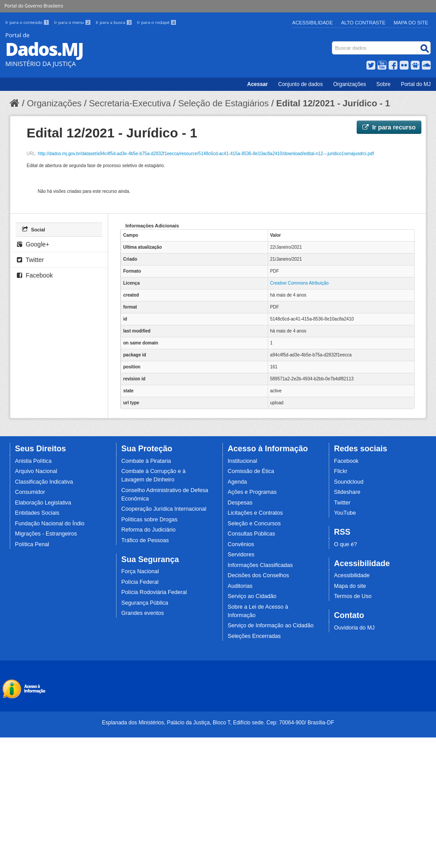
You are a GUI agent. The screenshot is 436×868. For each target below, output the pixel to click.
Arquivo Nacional (36, 471)
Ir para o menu (73, 22)
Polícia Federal (140, 582)
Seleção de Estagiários (224, 103)
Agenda (237, 482)
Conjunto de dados (301, 84)
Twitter (30, 260)
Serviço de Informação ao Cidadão (271, 626)
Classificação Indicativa (44, 482)
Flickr (341, 471)
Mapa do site (350, 586)
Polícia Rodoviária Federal (154, 592)
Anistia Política (33, 461)
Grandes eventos (143, 613)
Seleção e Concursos (254, 524)
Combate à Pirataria (146, 461)
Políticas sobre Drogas (150, 520)
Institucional (243, 461)
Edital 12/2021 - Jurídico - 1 (333, 103)
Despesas (240, 503)
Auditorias (240, 586)
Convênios (241, 544)
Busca (333, 43)
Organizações (350, 84)
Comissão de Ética (251, 471)
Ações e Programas (252, 492)
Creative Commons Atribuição (300, 283)
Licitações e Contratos (255, 513)
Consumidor (30, 492)
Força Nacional (140, 571)
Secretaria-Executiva (130, 103)
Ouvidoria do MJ (354, 628)
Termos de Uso (353, 596)
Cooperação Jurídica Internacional (164, 509)
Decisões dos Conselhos (259, 575)
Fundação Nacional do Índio (50, 524)
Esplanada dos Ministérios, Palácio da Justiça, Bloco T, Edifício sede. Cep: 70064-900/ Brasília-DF (218, 723)
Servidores (241, 555)
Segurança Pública (145, 603)
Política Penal (32, 544)
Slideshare (347, 492)
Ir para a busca (115, 22)
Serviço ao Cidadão (252, 596)
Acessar (258, 84)
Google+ (33, 244)
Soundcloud (349, 482)
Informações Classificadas (260, 565)
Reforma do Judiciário (149, 530)
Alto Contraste (363, 23)
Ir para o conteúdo (28, 22)
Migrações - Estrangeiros (46, 534)
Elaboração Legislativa (43, 503)
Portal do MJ (416, 84)
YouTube (345, 513)
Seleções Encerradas (254, 636)
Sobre (383, 84)
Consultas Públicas (251, 534)
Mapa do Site (411, 23)
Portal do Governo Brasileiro (34, 6)
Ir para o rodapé (157, 22)
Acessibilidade (312, 23)
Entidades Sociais (37, 513)
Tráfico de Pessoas (145, 540)
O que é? (346, 544)
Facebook (35, 275)
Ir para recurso (389, 127)
